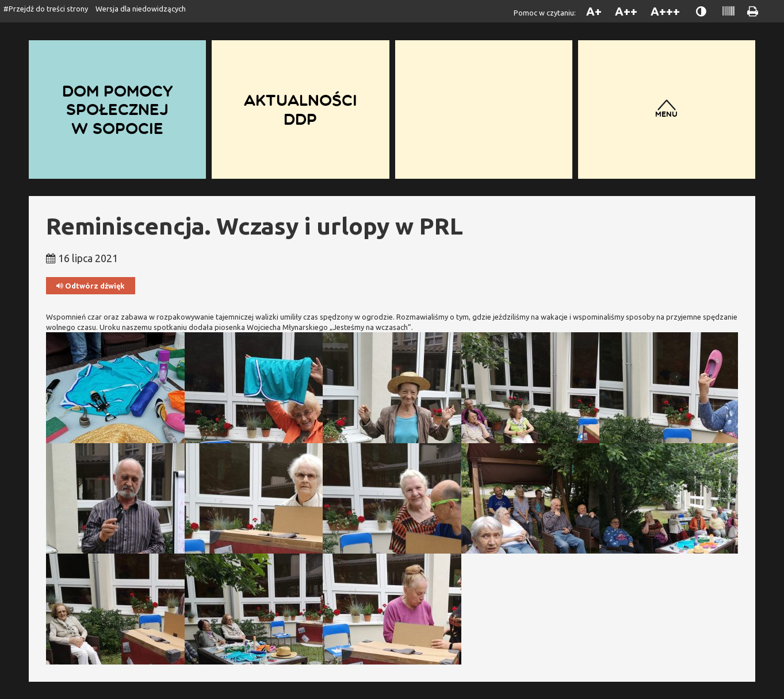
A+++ (665, 11)
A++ (626, 11)
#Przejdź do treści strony (46, 9)
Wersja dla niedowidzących (141, 9)
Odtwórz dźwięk (91, 286)
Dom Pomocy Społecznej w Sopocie (117, 110)
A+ (594, 11)
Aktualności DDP (301, 110)
